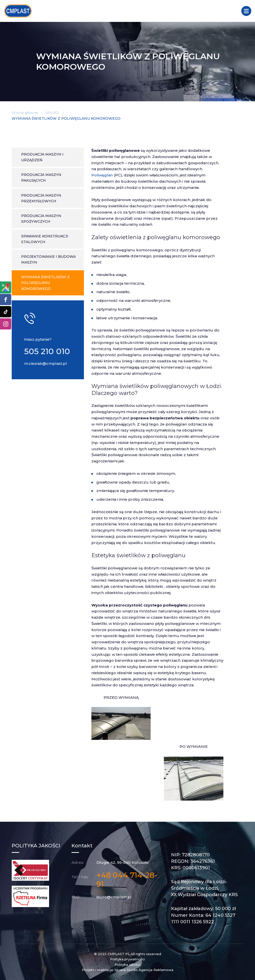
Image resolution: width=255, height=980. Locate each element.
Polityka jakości (127, 965)
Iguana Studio (126, 970)
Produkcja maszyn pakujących (41, 178)
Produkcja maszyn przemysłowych (41, 198)
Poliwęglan (102, 175)
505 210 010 (47, 351)
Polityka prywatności (127, 959)
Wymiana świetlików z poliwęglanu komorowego (45, 283)
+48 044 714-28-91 (127, 880)
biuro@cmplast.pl (114, 897)
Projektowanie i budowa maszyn (48, 259)
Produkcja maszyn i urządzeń (42, 157)
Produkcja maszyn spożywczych (41, 219)
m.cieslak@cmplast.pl (46, 363)
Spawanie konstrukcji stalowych (45, 239)
